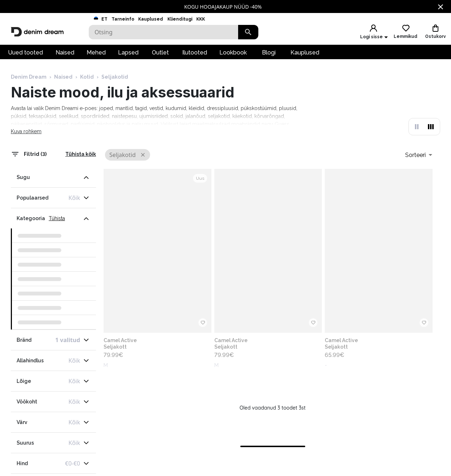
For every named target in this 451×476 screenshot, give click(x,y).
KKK (201, 19)
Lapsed (128, 53)
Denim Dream (29, 77)
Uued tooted (25, 53)
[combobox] (419, 155)
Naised (65, 53)
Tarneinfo (123, 19)
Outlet (160, 53)
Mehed (96, 53)
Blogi (269, 53)
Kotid (87, 77)
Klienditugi (180, 19)
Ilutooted (195, 53)
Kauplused (151, 19)
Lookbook (233, 53)
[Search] (163, 32)
